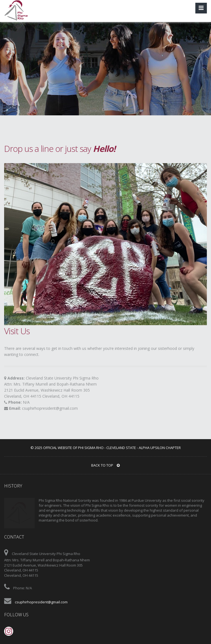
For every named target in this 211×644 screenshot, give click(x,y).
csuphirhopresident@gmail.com (50, 408)
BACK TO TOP (105, 465)
